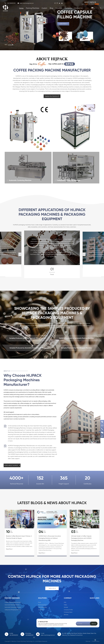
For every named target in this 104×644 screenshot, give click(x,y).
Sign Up (94, 624)
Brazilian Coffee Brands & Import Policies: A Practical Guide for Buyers (19, 537)
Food (40, 602)
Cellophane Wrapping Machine (13, 610)
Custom (44, 8)
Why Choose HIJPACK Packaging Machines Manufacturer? (23, 380)
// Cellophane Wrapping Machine (67, 180)
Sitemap (88, 641)
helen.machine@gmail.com (26, 3)
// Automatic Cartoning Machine (19, 180)
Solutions (59, 8)
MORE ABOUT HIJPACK (12, 465)
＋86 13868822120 (10, 3)
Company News (68, 612)
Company (68, 8)
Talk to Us (52, 588)
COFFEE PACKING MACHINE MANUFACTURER (52, 70)
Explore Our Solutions (52, 96)
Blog (51, 8)
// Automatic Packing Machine (66, 148)
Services (66, 615)
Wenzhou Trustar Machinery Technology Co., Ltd (24, 641)
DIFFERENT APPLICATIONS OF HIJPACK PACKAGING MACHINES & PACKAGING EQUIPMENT (52, 214)
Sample (66, 607)
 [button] (20, 254)
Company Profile (68, 610)
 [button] (84, 254)
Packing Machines (33, 8)
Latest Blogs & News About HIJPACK (52, 503)
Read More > (9, 549)
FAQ (65, 602)
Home (21, 8)
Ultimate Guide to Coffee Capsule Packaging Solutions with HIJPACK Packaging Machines (81, 538)
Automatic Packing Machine (12, 605)
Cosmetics (41, 610)
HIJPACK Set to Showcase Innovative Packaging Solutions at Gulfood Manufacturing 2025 (50, 538)
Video (65, 605)
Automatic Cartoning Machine (13, 607)
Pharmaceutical (42, 605)
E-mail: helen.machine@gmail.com (48, 634)
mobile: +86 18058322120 (14, 634)
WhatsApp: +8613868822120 (29, 634)
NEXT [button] (9, 45)
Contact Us (78, 8)
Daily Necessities (42, 607)
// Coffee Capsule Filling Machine (19, 148)
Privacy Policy (96, 641)
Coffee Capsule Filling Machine (13, 602)
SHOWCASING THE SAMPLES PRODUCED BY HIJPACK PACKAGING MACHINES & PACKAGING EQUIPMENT (52, 313)
